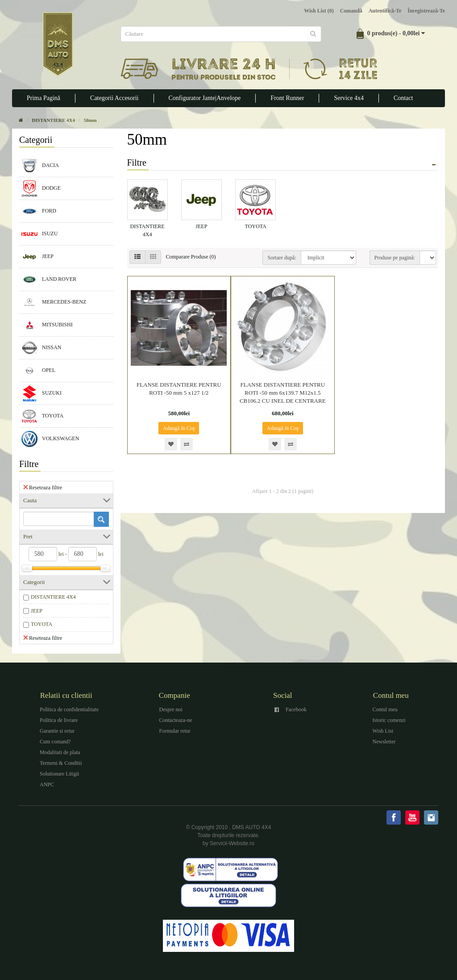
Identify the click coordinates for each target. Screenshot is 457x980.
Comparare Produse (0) (191, 257)
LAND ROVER (49, 279)
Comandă (351, 11)
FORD (39, 211)
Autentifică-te (385, 11)
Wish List (383, 731)
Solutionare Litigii (59, 774)
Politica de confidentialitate (69, 709)
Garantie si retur (57, 731)
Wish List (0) (319, 11)
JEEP (37, 257)
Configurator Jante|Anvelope (205, 98)
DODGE (41, 188)
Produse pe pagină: (395, 258)
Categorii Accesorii (114, 98)
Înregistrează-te (426, 11)
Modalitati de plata (60, 752)
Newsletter (384, 742)
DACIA (40, 166)
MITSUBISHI (47, 325)
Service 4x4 (349, 98)
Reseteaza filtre (43, 487)
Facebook (296, 709)
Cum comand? (55, 742)
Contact (403, 98)
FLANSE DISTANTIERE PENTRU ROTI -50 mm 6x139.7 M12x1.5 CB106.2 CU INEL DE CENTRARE (283, 393)
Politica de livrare (59, 720)
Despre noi (171, 709)
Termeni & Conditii (61, 763)
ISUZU (39, 234)
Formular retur (175, 731)
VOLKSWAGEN (50, 439)
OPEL (38, 371)
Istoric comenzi (389, 720)
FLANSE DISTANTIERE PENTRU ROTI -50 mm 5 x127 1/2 (179, 389)
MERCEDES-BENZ (54, 302)
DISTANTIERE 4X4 (53, 597)
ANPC (47, 784)
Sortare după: (282, 258)
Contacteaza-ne (176, 720)
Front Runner (287, 98)
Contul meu (385, 709)
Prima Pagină (44, 98)
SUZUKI (42, 393)
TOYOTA (42, 416)
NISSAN (41, 348)
